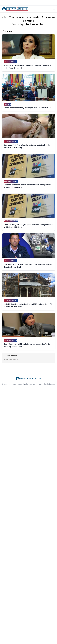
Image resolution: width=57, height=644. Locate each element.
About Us (51, 384)
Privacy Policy (42, 384)
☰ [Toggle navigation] (54, 9)
